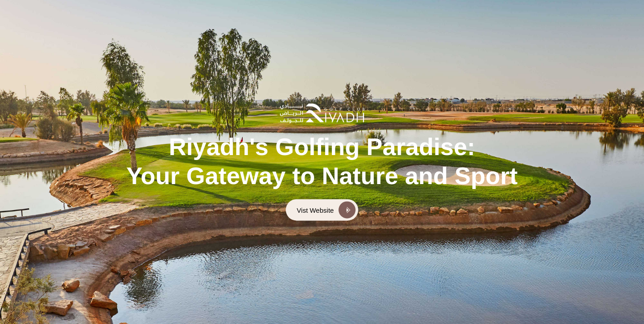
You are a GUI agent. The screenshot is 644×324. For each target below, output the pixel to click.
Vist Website (316, 210)
